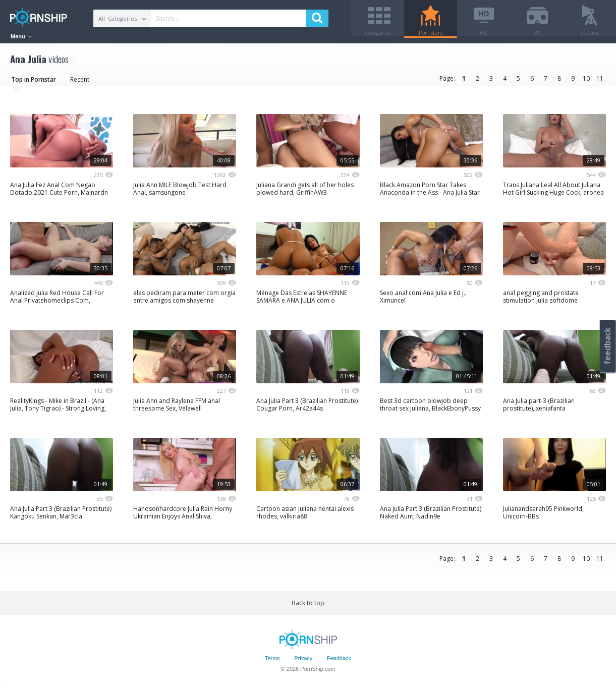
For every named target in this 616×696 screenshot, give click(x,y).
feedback (607, 346)
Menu (21, 36)
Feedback (339, 662)
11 (600, 82)
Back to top (308, 606)
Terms (272, 662)
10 (586, 82)
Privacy (303, 662)
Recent (80, 83)
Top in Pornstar (34, 83)
